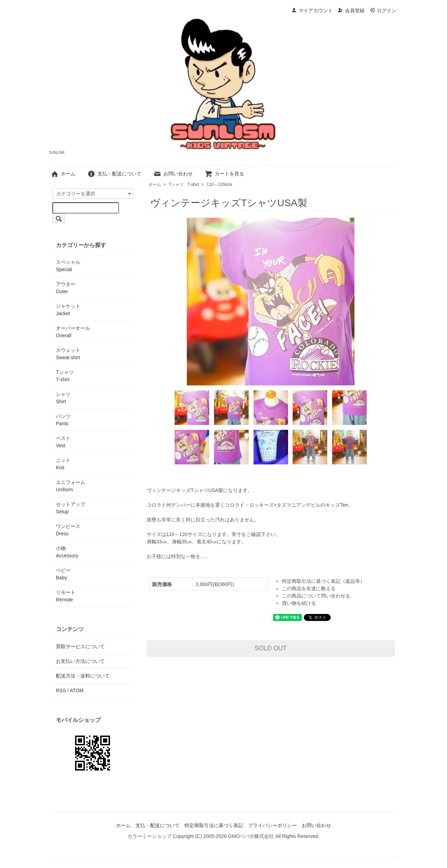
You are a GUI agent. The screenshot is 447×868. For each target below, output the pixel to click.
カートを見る (224, 174)
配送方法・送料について (83, 676)
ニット (63, 464)
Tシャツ (184, 185)
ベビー (63, 574)
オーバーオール (73, 332)
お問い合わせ (173, 174)
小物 (67, 552)
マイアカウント (312, 10)
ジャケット (68, 310)
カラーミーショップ (149, 836)
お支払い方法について (80, 661)
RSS (61, 690)
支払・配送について (114, 174)
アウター (66, 288)
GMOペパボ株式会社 (251, 836)
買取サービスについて (80, 646)
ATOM (77, 690)
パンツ (63, 420)
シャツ (63, 398)
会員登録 (351, 10)
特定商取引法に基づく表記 (214, 825)
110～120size (219, 185)
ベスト (63, 442)
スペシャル (68, 266)
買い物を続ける (299, 603)
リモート (66, 596)
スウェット (68, 354)
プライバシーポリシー (272, 825)
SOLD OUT (271, 648)
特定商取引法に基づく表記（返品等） (323, 581)
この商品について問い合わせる (316, 596)
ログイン (383, 10)
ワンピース (68, 530)
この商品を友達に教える (309, 588)
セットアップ (71, 508)
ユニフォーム (71, 486)
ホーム (63, 174)
